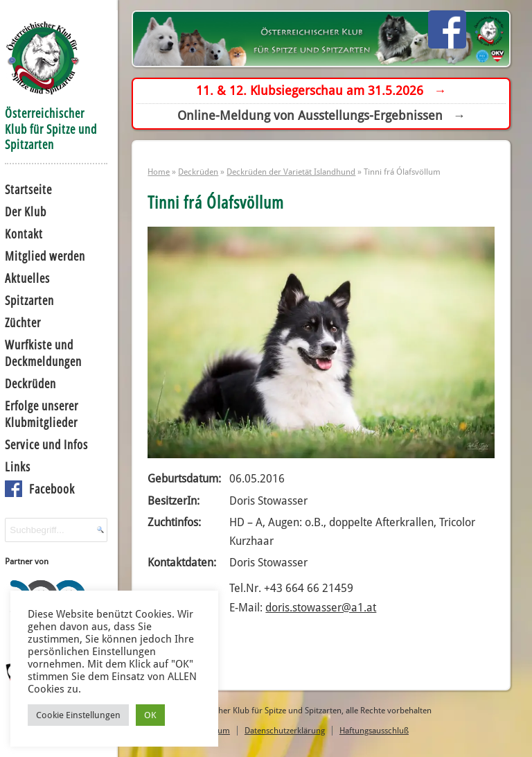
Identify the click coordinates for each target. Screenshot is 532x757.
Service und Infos (46, 444)
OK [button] (150, 715)
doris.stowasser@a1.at (321, 608)
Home (159, 172)
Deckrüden (30, 383)
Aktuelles (27, 278)
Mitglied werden (45, 256)
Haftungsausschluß (374, 731)
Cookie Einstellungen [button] (78, 715)
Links (18, 467)
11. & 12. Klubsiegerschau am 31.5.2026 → (321, 90)
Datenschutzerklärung (285, 731)
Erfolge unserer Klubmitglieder (42, 414)
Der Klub (26, 211)
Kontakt (24, 234)
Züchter (23, 322)
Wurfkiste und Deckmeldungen (43, 353)
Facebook (52, 489)
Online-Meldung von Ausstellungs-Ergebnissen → (321, 115)
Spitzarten (29, 300)
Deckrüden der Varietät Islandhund (291, 172)
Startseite (28, 189)
